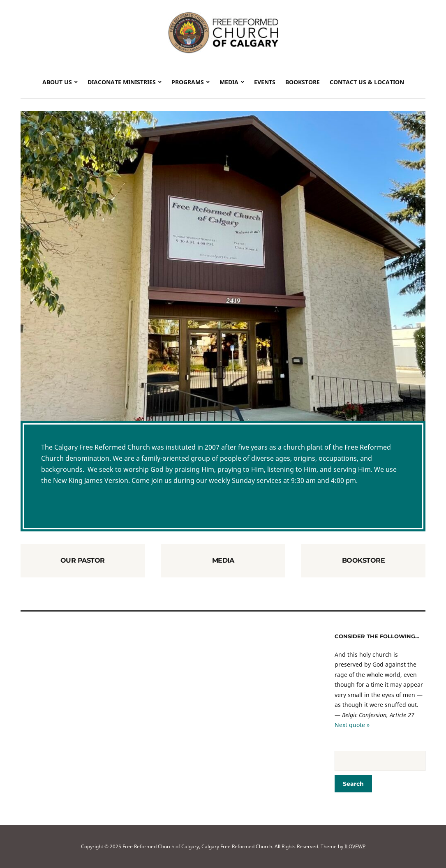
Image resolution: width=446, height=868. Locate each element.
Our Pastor (83, 560)
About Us (57, 82)
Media (229, 82)
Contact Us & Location (367, 82)
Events (265, 82)
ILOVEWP (355, 846)
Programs (188, 82)
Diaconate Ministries (122, 82)
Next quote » (352, 725)
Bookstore (303, 82)
